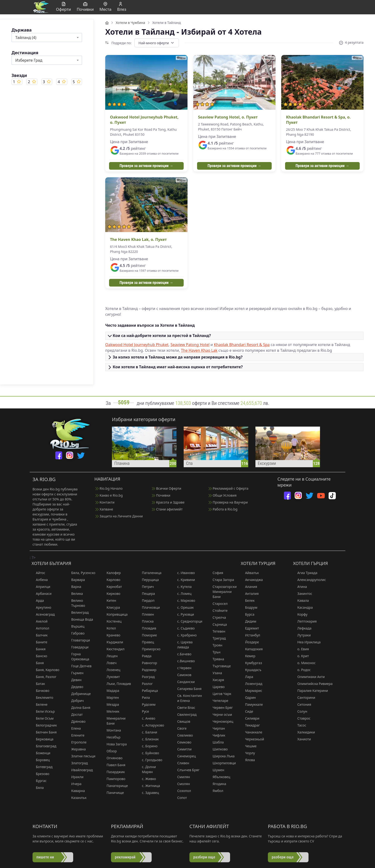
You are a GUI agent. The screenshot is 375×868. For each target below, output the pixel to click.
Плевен (146, 614)
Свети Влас (184, 708)
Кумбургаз (251, 663)
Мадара (111, 691)
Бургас (39, 781)
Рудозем (146, 704)
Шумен (216, 770)
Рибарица (148, 691)
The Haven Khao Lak (199, 350)
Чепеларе (218, 701)
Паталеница (149, 573)
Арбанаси (42, 594)
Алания (249, 587)
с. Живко (147, 779)
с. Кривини (184, 580)
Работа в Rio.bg (223, 509)
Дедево (75, 687)
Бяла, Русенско (81, 573)
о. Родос (302, 670)
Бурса (248, 614)
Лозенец (111, 670)
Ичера (74, 784)
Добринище (79, 694)
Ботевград (42, 767)
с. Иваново (184, 573)
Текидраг (250, 725)
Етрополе (77, 742)
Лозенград (252, 684)
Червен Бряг (221, 708)
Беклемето (42, 697)
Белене (40, 704)
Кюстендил (113, 649)
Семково (182, 742)
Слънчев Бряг (186, 770)
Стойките (218, 610)
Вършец (76, 626)
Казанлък (77, 798)
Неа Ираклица (307, 642)
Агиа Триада (305, 573)
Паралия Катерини (310, 691)
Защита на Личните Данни (119, 516)
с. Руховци (183, 614)
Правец (146, 642)
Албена (40, 580)
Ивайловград (80, 770)
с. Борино (147, 746)
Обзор (110, 751)
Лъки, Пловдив (117, 684)
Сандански (184, 682)
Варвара (76, 580)
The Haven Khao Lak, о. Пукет (138, 239)
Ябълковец (219, 777)
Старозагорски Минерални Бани (223, 592)
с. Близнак (148, 739)
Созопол (182, 791)
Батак (38, 684)
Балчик (40, 635)
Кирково (111, 594)
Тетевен (217, 631)
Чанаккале (252, 732)
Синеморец (184, 756)
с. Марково (184, 600)
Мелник (111, 711)
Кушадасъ (251, 670)
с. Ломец (182, 594)
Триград (217, 638)
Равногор (147, 663)
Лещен (110, 656)
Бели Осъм (43, 718)
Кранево (111, 635)
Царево (217, 687)
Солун (300, 711)
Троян (215, 645)
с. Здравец (148, 793)
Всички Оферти (167, 488)
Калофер (112, 573)
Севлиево (183, 735)
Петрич (146, 587)
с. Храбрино (185, 635)
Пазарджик (114, 772)
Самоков (182, 675)
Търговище (220, 666)
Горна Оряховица (78, 656)
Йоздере (250, 642)
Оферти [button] (63, 7)
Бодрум (249, 607)
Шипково (218, 749)
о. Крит (301, 656)
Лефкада (302, 628)
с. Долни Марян (147, 769)
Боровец (41, 760)
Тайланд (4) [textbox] (26, 38)
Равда (144, 656)
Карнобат (112, 587)
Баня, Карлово (45, 670)
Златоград (77, 763)
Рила (144, 697)
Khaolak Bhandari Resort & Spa (242, 345)
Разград (146, 677)
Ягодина (217, 784)
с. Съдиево (184, 628)
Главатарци (78, 640)
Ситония (302, 704)
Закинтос (303, 594)
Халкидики (304, 732)
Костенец (112, 621)
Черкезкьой (252, 739)
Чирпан (217, 728)
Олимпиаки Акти (309, 677)
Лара (247, 677)
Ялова (248, 760)
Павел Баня (114, 765)
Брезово (40, 774)
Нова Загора (115, 744)
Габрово (76, 633)
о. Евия (301, 649)
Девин (74, 680)
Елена (74, 728)
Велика (75, 594)
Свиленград (185, 714)
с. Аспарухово (151, 725)
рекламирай (125, 857)
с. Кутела (182, 587)
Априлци (41, 587)
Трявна (216, 659)
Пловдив (147, 628)
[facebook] (59, 455)
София (216, 573)
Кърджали (113, 642)
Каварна (76, 791)
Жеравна (76, 749)
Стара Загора (221, 580)
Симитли (182, 749)
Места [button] (105, 7)
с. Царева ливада (183, 645)
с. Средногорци (188, 621)
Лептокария (305, 621)
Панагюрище (115, 786)
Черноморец (221, 721)
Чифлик (217, 735)
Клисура (111, 607)
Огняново (113, 758)
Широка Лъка (221, 756)
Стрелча (217, 617)
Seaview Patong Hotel (190, 345)
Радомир (147, 670)
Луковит (111, 677)
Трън (214, 652)
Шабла (216, 742)
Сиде (247, 711)
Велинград (78, 612)
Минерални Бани (114, 721)
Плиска (146, 621)
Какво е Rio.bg (109, 495)
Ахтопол (40, 628)
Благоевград (44, 746)
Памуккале (252, 704)
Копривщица (115, 614)
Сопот (180, 798)
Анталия (250, 594)
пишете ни (45, 857)
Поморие (147, 635)
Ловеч (110, 663)
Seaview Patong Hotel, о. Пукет (228, 117)
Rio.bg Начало (109, 488)
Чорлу (248, 753)
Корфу (300, 614)
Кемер (248, 656)
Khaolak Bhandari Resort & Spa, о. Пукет (318, 120)
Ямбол (216, 791)
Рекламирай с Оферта (229, 488)
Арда (38, 600)
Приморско (149, 649)
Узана (215, 673)
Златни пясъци (81, 756)
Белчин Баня (44, 732)
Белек (248, 600)
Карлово (111, 580)
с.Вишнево (184, 661)
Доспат (75, 714)
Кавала (301, 600)
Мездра (111, 704)
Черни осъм (220, 714)
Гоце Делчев (79, 666)
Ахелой (40, 621)
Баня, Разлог (44, 677)
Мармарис (252, 691)
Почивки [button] (85, 7)
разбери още (204, 857)
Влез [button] (122, 7)
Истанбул (251, 635)
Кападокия (252, 649)
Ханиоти (302, 739)
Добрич (75, 701)
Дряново (76, 721)
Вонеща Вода (80, 619)
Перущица (148, 580)
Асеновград (43, 614)
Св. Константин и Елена (187, 698)
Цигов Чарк (220, 694)
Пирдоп (146, 600)
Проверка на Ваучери (228, 502)
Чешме (249, 746)
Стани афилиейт (167, 509)
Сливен (181, 763)
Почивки (161, 495)
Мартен (111, 697)
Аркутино (41, 607)
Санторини (304, 697)
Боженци (41, 753)
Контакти (105, 502)
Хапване (104, 509)
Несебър (111, 737)
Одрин (248, 697)
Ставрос (302, 718)
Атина (300, 587)
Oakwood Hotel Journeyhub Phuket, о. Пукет (144, 120)
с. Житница (149, 786)
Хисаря (216, 680)
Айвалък (250, 573)
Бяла (38, 788)
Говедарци (78, 647)
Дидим (249, 621)
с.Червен (182, 668)
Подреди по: (118, 43)
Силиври (250, 718)
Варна (74, 587)
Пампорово (114, 779)
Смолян (181, 784)
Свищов (182, 721)
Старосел (218, 604)
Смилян (181, 777)
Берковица (42, 739)
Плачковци (149, 607)
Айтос (38, 573)
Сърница (218, 624)
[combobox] (47, 38)
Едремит (250, 628)
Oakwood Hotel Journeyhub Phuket (137, 345)
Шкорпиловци (222, 763)
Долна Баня (79, 708)
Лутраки (302, 635)
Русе (143, 711)
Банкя (39, 649)
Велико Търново (76, 603)
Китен (109, 600)
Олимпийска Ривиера (313, 684)
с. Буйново (148, 753)
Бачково (40, 691)
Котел (109, 628)
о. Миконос (304, 663)
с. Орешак (183, 607)
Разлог (145, 684)
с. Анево (146, 718)
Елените (76, 735)
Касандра (303, 607)
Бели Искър (43, 711)
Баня (38, 663)
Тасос (300, 725)
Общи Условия (223, 495)
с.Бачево (182, 654)
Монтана (112, 730)
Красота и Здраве (168, 502)
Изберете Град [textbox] (29, 60)
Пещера (146, 594)
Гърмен (75, 673)
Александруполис (309, 580)
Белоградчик (44, 725)
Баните (39, 642)
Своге (180, 728)
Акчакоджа (252, 580)
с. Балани (147, 732)
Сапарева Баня (187, 689)
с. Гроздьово (150, 760)
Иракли (75, 777)
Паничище (113, 793)
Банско (39, 656)
